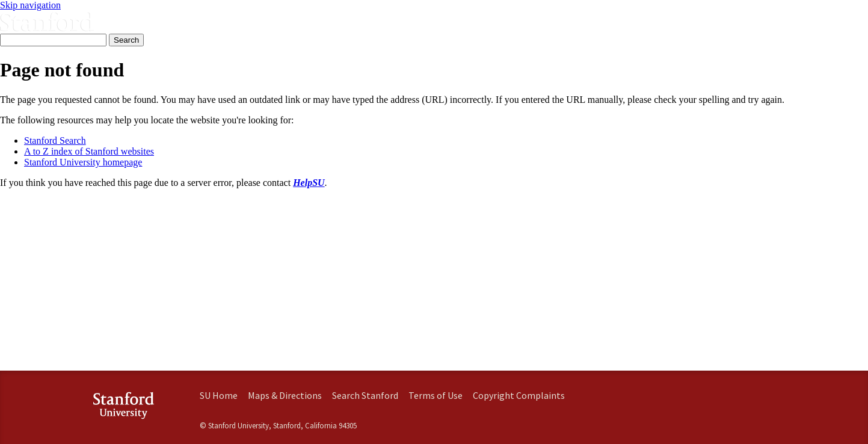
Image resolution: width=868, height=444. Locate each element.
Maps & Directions (285, 395)
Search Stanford (365, 395)
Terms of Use (436, 395)
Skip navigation (30, 5)
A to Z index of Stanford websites (89, 151)
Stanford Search (55, 140)
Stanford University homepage (83, 162)
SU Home (219, 395)
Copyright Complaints (519, 395)
